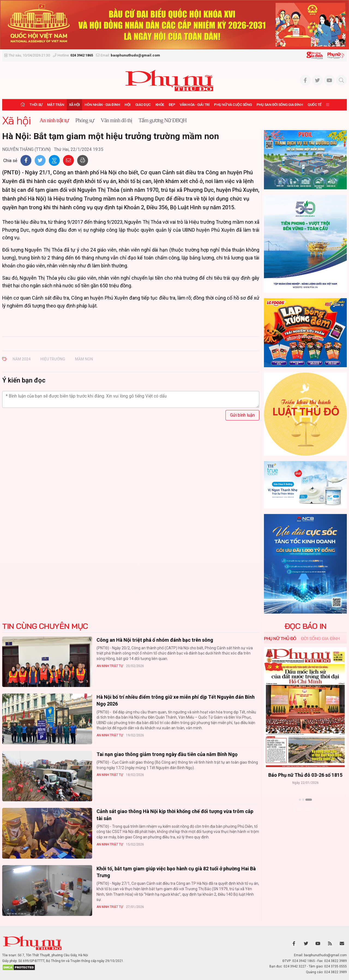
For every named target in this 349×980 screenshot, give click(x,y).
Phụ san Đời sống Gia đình (280, 105)
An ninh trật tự (110, 666)
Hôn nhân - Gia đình (102, 105)
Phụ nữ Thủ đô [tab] (280, 638)
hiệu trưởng (53, 359)
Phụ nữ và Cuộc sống (233, 105)
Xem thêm (306, 809)
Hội (128, 105)
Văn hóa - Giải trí (195, 105)
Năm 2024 (22, 359)
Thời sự (36, 105)
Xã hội (74, 105)
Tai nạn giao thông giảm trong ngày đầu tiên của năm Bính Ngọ (167, 754)
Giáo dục (143, 105)
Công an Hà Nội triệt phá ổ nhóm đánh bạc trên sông (155, 640)
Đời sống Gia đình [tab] (320, 638)
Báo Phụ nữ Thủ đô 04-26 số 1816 (288, 775)
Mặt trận (56, 105)
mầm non (84, 359)
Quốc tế (315, 105)
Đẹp (172, 105)
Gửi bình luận (242, 415)
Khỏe (160, 105)
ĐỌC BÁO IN (306, 626)
